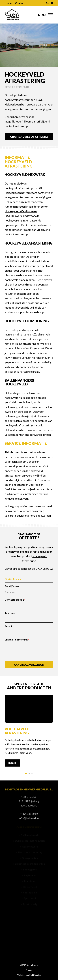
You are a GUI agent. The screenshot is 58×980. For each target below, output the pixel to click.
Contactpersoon (15, 600)
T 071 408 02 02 (29, 814)
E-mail (9, 626)
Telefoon (11, 613)
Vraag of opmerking (17, 639)
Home (8, 3)
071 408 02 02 (44, 569)
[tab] (26, 774)
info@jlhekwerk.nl (29, 819)
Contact (20, 3)
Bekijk (12, 763)
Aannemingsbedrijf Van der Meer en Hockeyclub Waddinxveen (26, 209)
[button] (51, 15)
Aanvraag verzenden (29, 665)
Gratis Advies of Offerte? (29, 137)
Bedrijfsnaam (12, 586)
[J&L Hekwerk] (12, 15)
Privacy (29, 970)
